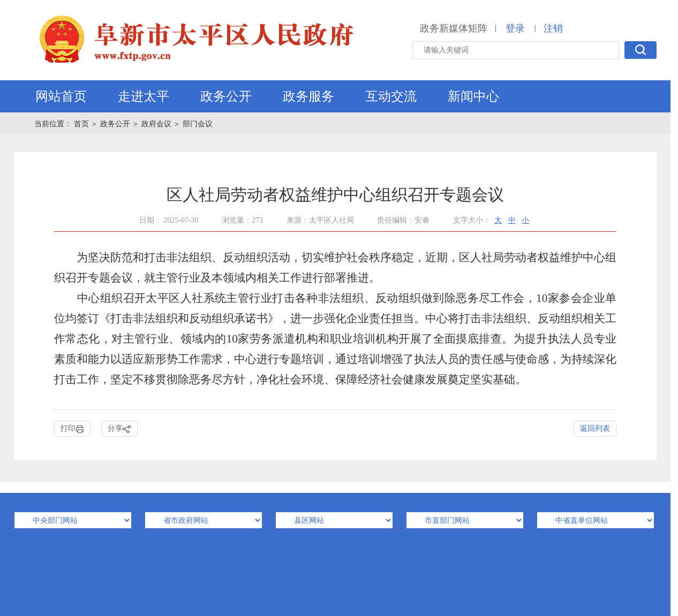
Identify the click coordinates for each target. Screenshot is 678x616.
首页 (82, 124)
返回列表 (595, 428)
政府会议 (156, 124)
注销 (553, 28)
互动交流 (391, 96)
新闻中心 (473, 96)
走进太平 (144, 96)
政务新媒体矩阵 (454, 28)
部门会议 (198, 124)
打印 (72, 429)
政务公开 (226, 96)
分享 (119, 429)
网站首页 (61, 96)
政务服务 (308, 96)
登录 (515, 28)
